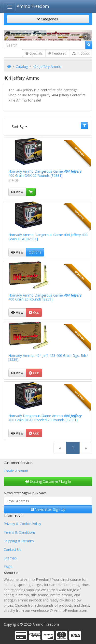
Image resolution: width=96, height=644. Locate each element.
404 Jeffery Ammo (47, 67)
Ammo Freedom (33, 6)
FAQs (8, 567)
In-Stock (81, 53)
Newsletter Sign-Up (48, 509)
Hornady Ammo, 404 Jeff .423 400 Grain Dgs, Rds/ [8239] (48, 358)
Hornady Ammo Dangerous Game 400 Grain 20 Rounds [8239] (45, 297)
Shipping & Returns (19, 541)
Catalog (22, 67)
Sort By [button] (18, 127)
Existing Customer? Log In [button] (48, 481)
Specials (34, 53)
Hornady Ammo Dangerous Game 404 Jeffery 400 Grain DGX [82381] (48, 237)
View (17, 192)
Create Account (16, 471)
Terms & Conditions (20, 532)
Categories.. (48, 19)
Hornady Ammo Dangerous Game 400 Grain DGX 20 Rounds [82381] (45, 173)
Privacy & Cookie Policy (22, 524)
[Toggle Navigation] (10, 7)
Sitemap (10, 558)
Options (35, 252)
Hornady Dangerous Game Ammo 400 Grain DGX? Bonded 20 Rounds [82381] (45, 418)
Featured (57, 53)
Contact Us (13, 549)
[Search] (45, 45)
